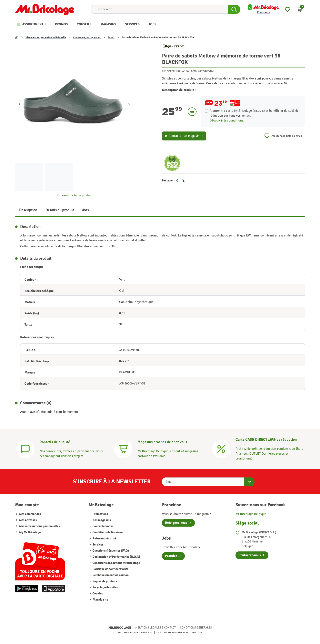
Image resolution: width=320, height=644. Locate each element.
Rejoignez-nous (176, 523)
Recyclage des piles (105, 587)
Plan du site (100, 600)
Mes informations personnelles (39, 526)
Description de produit (179, 90)
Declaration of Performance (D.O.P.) (116, 557)
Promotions (100, 514)
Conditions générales (196, 628)
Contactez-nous (103, 526)
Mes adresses (28, 520)
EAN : (194, 71)
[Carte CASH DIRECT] (221, 449)
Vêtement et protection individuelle (46, 38)
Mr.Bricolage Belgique (251, 514)
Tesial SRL (196, 633)
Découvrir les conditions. (227, 121)
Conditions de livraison (107, 532)
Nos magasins (101, 520)
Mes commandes (30, 514)
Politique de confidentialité (110, 569)
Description (28, 210)
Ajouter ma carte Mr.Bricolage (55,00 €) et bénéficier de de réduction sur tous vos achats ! (254, 113)
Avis (85, 210)
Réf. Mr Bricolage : (172, 71)
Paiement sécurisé (104, 539)
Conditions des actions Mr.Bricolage (116, 563)
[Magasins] (123, 449)
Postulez (171, 556)
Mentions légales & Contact (156, 628)
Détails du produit (60, 210)
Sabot (111, 38)
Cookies (97, 594)
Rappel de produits (104, 581)
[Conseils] (25, 449)
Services (98, 545)
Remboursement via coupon (110, 575)
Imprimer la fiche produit (74, 195)
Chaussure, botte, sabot (87, 38)
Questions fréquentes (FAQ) (110, 551)
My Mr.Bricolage (30, 532)
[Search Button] (234, 9)
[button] (300, 9)
